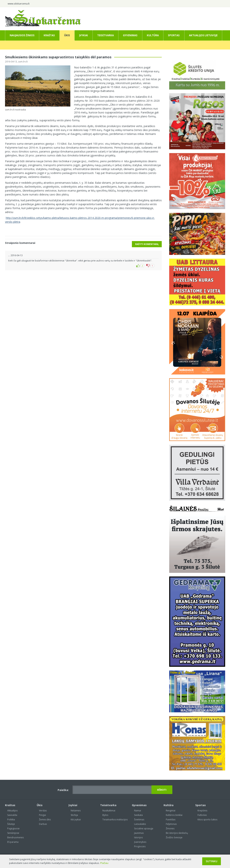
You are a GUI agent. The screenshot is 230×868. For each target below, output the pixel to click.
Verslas (43, 811)
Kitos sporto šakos (207, 820)
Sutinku (212, 861)
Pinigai (42, 815)
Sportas (174, 35)
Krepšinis (202, 811)
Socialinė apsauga (144, 828)
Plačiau (104, 863)
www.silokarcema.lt (19, 4)
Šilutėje (11, 824)
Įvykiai (83, 35)
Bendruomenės (15, 837)
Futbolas (202, 815)
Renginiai (171, 811)
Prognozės (140, 846)
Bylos (105, 815)
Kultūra (153, 35)
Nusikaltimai (109, 811)
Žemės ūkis (45, 820)
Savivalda (12, 815)
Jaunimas (139, 833)
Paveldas (171, 820)
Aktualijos (12, 811)
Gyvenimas (130, 35)
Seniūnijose (13, 833)
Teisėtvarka (105, 35)
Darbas (43, 824)
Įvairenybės (140, 842)
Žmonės (170, 828)
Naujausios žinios (22, 35)
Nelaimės (76, 811)
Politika (11, 820)
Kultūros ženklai (174, 815)
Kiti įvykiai (76, 820)
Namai (138, 811)
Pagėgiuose (13, 828)
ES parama (13, 842)
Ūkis (67, 35)
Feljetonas (171, 824)
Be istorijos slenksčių (177, 833)
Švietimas (139, 820)
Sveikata (138, 815)
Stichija (74, 815)
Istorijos (138, 837)
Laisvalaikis (140, 824)
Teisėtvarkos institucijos (115, 820)
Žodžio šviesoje (174, 837)
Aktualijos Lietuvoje (203, 35)
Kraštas (49, 35)
